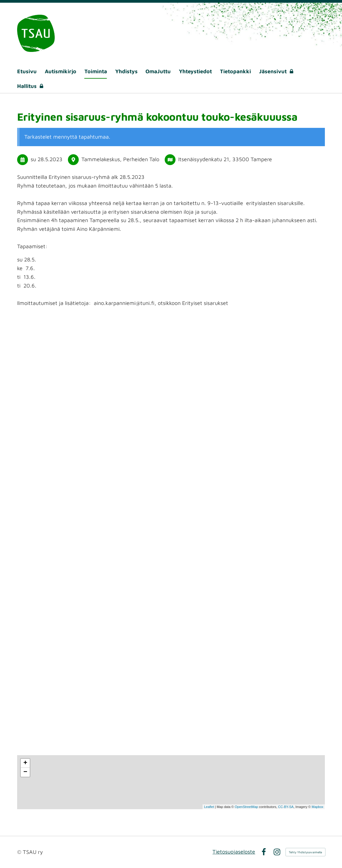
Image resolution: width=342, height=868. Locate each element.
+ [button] (25, 763)
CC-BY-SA (286, 807)
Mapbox (318, 807)
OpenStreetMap (246, 807)
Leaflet (209, 807)
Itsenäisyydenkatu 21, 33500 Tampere (225, 159)
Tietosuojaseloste (234, 852)
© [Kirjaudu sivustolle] (20, 852)
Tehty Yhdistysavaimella (305, 852)
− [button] (25, 772)
